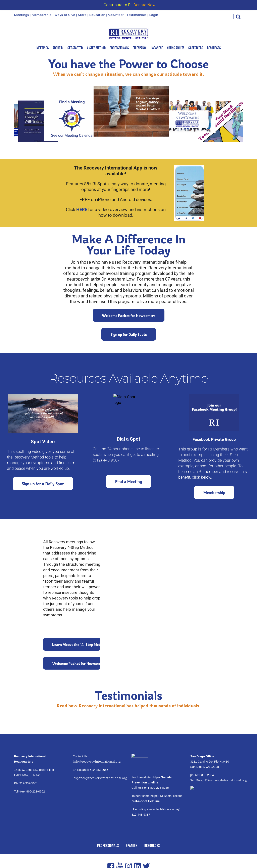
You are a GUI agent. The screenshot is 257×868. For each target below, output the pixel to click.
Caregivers (196, 48)
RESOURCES (152, 846)
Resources (214, 48)
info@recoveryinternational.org (97, 762)
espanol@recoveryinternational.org (100, 778)
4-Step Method (96, 48)
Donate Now (144, 5)
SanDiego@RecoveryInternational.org (219, 780)
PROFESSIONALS (108, 846)
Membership (42, 15)
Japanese (157, 48)
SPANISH (132, 846)
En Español (140, 48)
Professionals (119, 48)
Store (82, 15)
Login (154, 15)
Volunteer (116, 15)
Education (97, 15)
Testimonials (136, 15)
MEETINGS (43, 48)
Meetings (21, 15)
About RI (58, 48)
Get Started (75, 48)
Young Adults (176, 48)
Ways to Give (65, 15)
